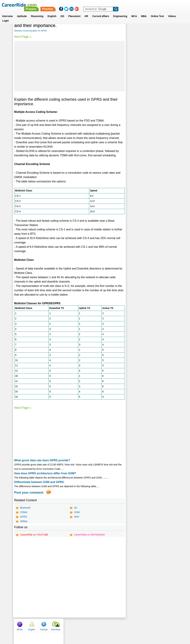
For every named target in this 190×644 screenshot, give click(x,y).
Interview (8, 12)
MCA (134, 12)
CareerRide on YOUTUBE (34, 535)
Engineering (120, 12)
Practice (117, 5)
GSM (77, 512)
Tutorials (156, 27)
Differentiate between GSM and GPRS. (39, 482)
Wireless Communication (26, 31)
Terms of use (94, 625)
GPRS (44, 31)
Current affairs (101, 12)
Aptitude (22, 12)
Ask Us (108, 625)
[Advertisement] (69, 66)
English (52, 12)
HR (86, 12)
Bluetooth (25, 508)
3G (76, 508)
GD (62, 12)
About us (63, 625)
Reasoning (37, 12)
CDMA (24, 512)
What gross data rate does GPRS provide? (42, 460)
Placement (74, 12)
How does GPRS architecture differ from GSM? (45, 473)
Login (6, 17)
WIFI (77, 517)
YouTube (120, 625)
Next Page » (23, 37)
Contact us (77, 625)
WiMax (24, 521)
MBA (144, 12)
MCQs (132, 27)
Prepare (101, 5)
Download (168, 27)
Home (52, 625)
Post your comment (29, 493)
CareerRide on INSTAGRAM (89, 535)
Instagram (133, 625)
